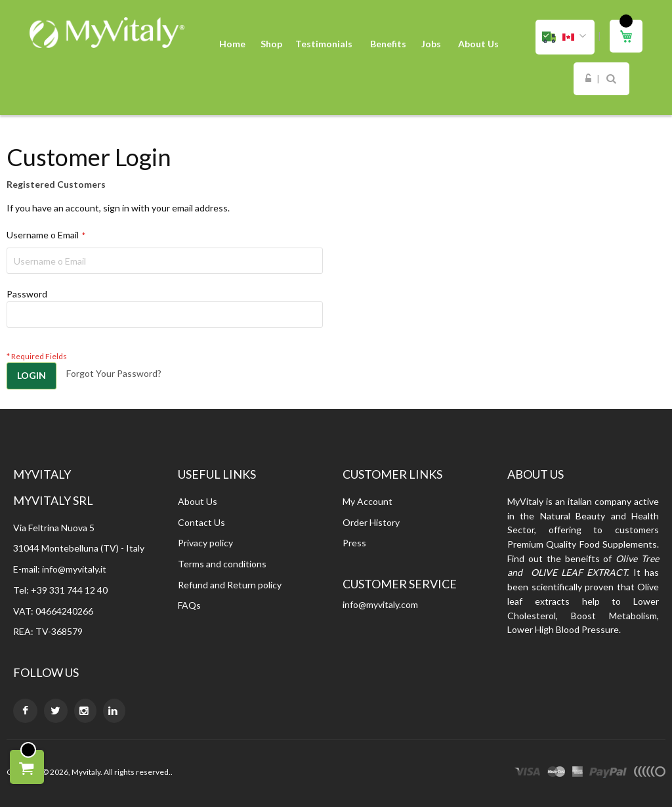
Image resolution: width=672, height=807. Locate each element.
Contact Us (201, 522)
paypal (608, 774)
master (556, 774)
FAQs (189, 605)
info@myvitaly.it (74, 569)
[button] (565, 37)
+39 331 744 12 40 (69, 590)
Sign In (588, 79)
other (649, 774)
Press (354, 543)
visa (528, 774)
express (577, 774)
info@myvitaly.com (380, 604)
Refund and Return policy (230, 585)
